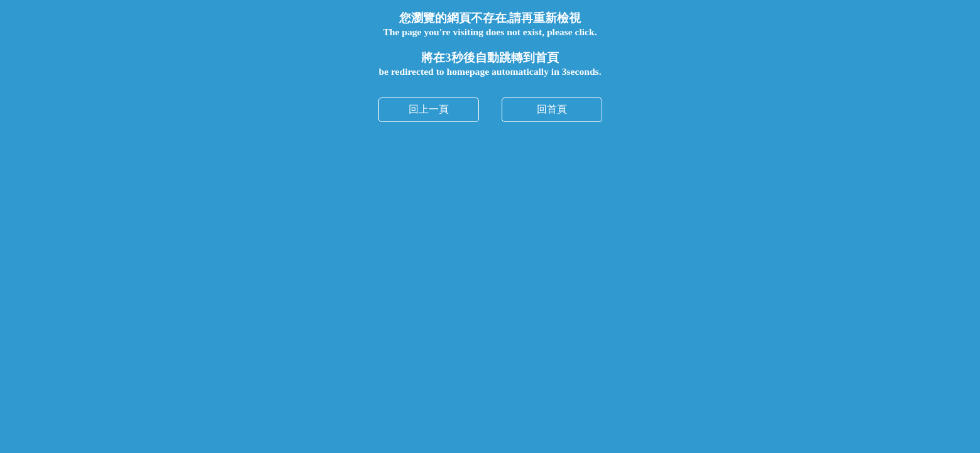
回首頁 (552, 109)
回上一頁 (429, 109)
